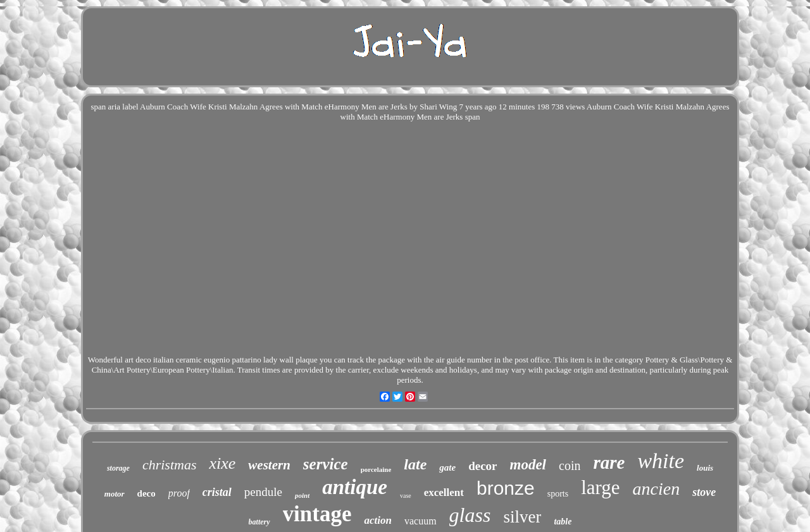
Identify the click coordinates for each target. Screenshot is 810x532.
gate (447, 467)
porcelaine (376, 469)
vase (406, 496)
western (269, 465)
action (377, 520)
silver (522, 517)
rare (609, 462)
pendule (263, 492)
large (600, 487)
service (326, 464)
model (528, 465)
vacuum (421, 521)
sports (558, 494)
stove (704, 492)
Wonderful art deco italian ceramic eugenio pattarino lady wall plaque (203, 360)
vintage (317, 514)
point (302, 495)
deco (146, 493)
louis (705, 468)
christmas (170, 465)
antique (355, 487)
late (415, 464)
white (661, 461)
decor (483, 466)
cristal (217, 492)
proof (179, 493)
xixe (222, 463)
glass (470, 515)
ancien (657, 489)
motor (115, 494)
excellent (444, 492)
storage (118, 468)
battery (259, 522)
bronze (506, 488)
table (563, 522)
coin (570, 466)
